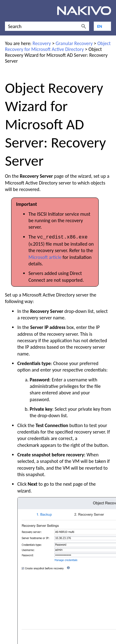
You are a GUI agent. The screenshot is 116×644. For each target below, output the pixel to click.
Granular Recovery (74, 43)
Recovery (42, 43)
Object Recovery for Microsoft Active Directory (58, 46)
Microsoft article (45, 257)
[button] (84, 26)
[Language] (102, 26)
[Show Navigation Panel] (8, 11)
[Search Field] (47, 26)
